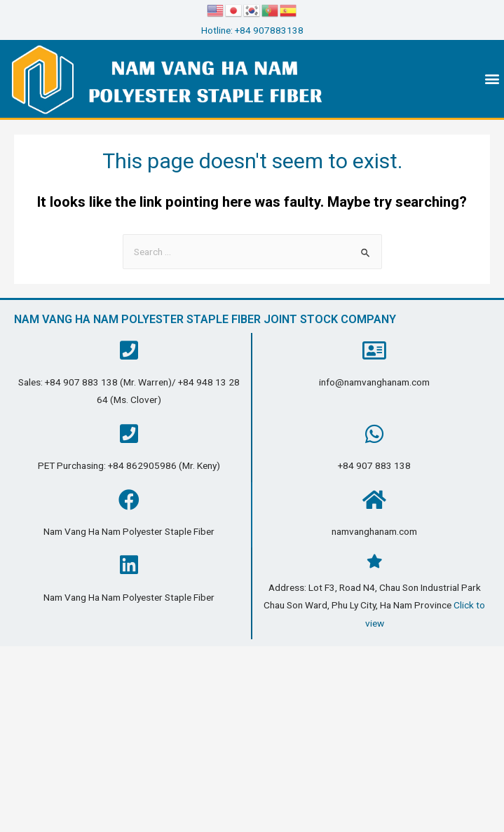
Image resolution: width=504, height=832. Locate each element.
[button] (492, 79)
